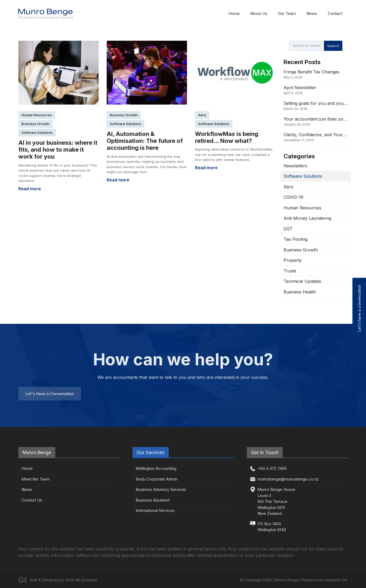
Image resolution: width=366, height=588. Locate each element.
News (312, 13)
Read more (30, 189)
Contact (335, 13)
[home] (45, 14)
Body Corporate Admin (157, 479)
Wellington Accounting (156, 468)
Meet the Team (36, 479)
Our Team (287, 13)
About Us (259, 13)
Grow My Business (82, 580)
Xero (202, 115)
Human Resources (37, 115)
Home (234, 13)
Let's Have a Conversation (50, 394)
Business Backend (153, 500)
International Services (155, 510)
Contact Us (32, 500)
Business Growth (36, 124)
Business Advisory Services (161, 489)
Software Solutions (37, 132)
